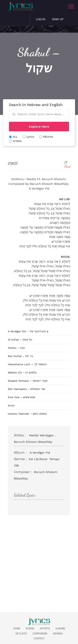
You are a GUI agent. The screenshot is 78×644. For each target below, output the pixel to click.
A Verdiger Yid (40, 453)
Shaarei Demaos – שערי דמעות (28, 381)
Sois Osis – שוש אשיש (21, 397)
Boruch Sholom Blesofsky (33, 442)
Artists (45, 628)
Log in (41, 19)
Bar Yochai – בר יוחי (20, 356)
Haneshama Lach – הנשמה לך (27, 364)
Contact (39, 638)
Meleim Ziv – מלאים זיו (22, 372)
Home (17, 628)
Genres (58, 634)
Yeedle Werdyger (41, 435)
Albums (60, 628)
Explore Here (39, 127)
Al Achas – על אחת (20, 340)
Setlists (21, 634)
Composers (40, 634)
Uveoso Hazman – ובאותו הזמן (27, 414)
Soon (11, 405)
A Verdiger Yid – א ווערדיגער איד (28, 331)
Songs (30, 628)
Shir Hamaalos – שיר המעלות (26, 389)
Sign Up (58, 19)
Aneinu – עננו (16, 348)
